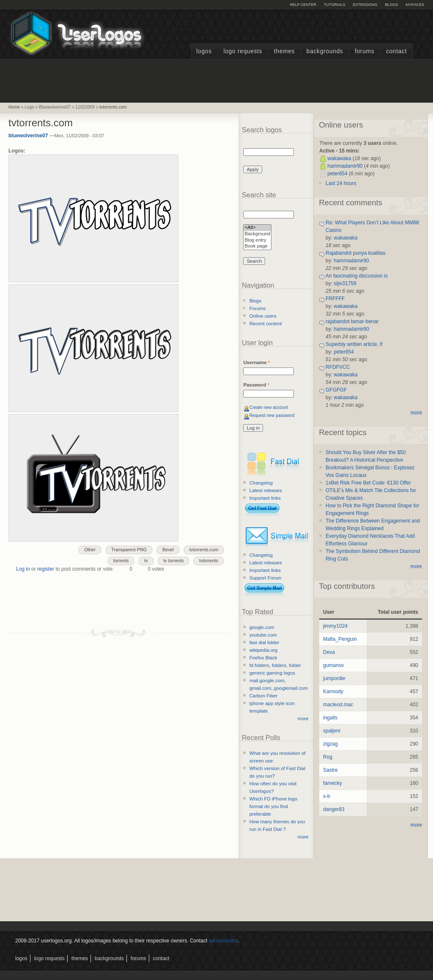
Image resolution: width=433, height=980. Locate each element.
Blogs (391, 5)
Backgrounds (325, 51)
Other (90, 550)
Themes (284, 51)
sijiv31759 (345, 283)
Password (256, 385)
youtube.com (263, 635)
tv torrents (173, 561)
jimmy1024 (335, 626)
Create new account (269, 407)
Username (256, 362)
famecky (333, 783)
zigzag (330, 744)
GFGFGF (336, 390)
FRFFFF (335, 299)
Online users (263, 316)
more (303, 719)
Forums (364, 51)
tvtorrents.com (113, 107)
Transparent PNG (129, 550)
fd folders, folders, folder (275, 665)
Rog (328, 757)
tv (146, 561)
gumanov (333, 665)
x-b (327, 796)
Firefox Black (263, 658)
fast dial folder (264, 642)
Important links (265, 498)
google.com (262, 627)
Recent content (266, 324)
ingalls (330, 718)
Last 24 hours (341, 183)
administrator (223, 941)
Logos (204, 51)
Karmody (333, 691)
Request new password (272, 415)
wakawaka (339, 158)
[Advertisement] (216, 80)
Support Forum (266, 578)
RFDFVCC (338, 367)
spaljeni (332, 731)
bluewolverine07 (28, 136)
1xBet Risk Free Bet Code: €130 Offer (368, 483)
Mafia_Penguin (340, 639)
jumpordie (334, 678)
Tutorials (334, 5)
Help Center (303, 5)
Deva (329, 652)
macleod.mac (338, 705)
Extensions (365, 5)
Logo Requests (243, 51)
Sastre (330, 770)
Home (14, 107)
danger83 (334, 809)
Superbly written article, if (354, 344)
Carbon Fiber (263, 696)
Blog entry (257, 241)
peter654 (337, 174)
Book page (257, 246)
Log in (23, 569)
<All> (257, 228)
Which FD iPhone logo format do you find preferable (273, 806)
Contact (396, 51)
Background (257, 234)
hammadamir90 (345, 166)
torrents (121, 561)
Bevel (168, 550)
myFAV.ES (415, 5)
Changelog (261, 483)
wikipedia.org (263, 650)
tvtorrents (209, 561)
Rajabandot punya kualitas (355, 253)
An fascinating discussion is (357, 276)
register (46, 569)
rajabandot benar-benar (352, 321)
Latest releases (266, 490)
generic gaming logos (272, 673)
